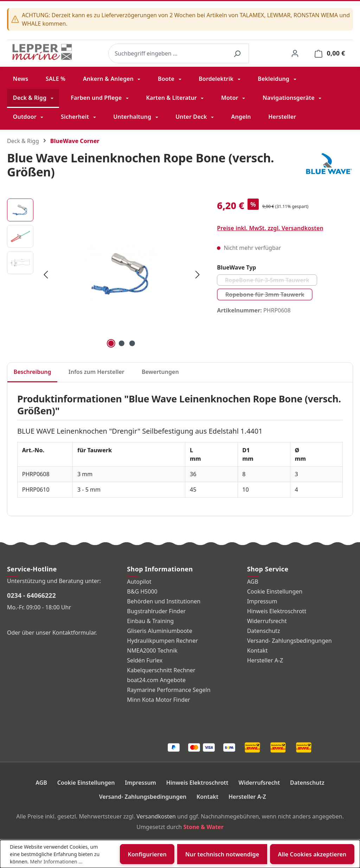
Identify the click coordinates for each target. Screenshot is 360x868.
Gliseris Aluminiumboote (159, 631)
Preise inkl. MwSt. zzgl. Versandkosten (270, 228)
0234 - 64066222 (31, 595)
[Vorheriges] (46, 274)
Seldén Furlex (145, 660)
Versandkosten (156, 816)
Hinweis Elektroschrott (277, 611)
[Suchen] (237, 54)
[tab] (32, 373)
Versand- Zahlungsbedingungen (290, 641)
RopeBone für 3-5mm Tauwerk (271, 281)
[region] (105, 274)
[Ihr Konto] (295, 53)
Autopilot (139, 582)
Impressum (262, 601)
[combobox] (167, 54)
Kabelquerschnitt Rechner (161, 670)
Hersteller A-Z (265, 660)
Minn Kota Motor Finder (158, 700)
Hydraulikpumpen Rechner (162, 641)
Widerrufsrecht (267, 621)
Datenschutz (264, 631)
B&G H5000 (142, 591)
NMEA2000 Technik (152, 650)
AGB (253, 582)
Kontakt (258, 650)
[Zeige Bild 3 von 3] (132, 343)
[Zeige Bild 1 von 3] (111, 343)
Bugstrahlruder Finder (156, 611)
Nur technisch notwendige (222, 854)
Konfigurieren (147, 854)
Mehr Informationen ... (56, 861)
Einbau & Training (150, 621)
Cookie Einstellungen (275, 591)
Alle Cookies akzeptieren (312, 854)
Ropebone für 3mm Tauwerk (269, 296)
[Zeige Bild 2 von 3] (122, 343)
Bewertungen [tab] (160, 372)
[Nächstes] (198, 274)
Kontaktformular (74, 633)
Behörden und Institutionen (164, 601)
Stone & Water (203, 827)
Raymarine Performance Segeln (169, 690)
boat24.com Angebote (156, 680)
